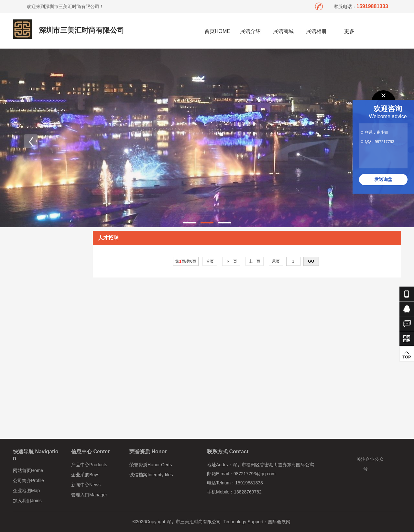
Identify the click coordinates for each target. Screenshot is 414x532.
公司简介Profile (28, 481)
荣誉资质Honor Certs (151, 465)
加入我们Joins (27, 501)
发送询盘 (383, 179)
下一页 (231, 261)
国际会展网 (279, 522)
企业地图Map (26, 491)
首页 (210, 261)
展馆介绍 (250, 31)
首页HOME (217, 31)
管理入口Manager (89, 495)
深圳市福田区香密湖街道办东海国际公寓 (273, 465)
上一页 (255, 261)
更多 (349, 31)
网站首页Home (28, 470)
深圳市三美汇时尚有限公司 (82, 30)
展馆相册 (316, 31)
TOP (407, 355)
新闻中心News (86, 485)
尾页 (276, 261)
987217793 (385, 142)
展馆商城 (283, 31)
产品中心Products (89, 465)
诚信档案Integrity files (151, 475)
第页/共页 (186, 261)
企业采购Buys (85, 475)
